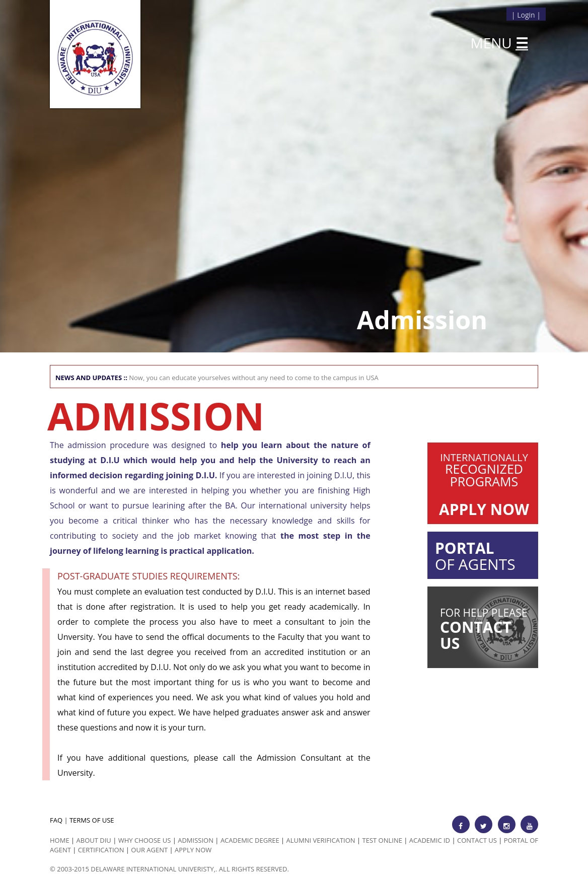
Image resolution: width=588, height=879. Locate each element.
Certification (101, 850)
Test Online (382, 840)
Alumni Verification (321, 840)
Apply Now (193, 850)
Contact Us (477, 840)
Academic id (430, 840)
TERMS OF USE (92, 820)
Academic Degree (250, 840)
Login (526, 15)
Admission (196, 840)
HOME (60, 840)
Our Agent (149, 850)
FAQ (56, 820)
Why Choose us (145, 840)
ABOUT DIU (94, 840)
